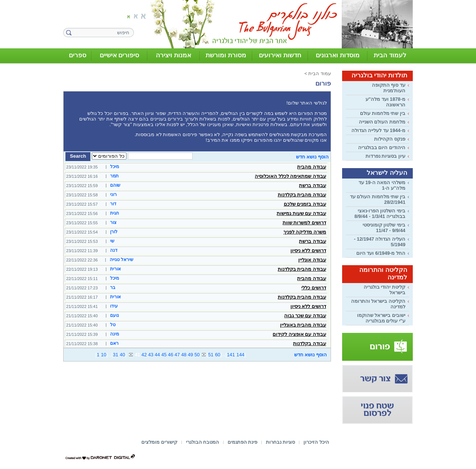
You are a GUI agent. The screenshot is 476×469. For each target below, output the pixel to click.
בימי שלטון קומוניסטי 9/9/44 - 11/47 (384, 228)
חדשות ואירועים (280, 55)
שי (112, 241)
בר (113, 287)
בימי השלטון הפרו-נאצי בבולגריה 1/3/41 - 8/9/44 (380, 213)
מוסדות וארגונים (338, 55)
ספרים (78, 55)
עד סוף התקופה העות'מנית (389, 88)
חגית (115, 213)
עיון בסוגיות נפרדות (385, 156)
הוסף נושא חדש (312, 157)
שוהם (115, 185)
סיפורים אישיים (120, 55)
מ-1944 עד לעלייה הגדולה (378, 130)
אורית (115, 269)
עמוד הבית (320, 73)
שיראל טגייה (122, 260)
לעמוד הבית (390, 55)
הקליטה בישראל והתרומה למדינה (378, 304)
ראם (114, 343)
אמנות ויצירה (173, 55)
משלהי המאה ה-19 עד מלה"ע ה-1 (382, 185)
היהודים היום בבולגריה (382, 147)
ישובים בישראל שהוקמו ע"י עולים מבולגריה (381, 318)
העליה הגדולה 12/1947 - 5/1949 (380, 242)
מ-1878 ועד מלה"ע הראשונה (385, 102)
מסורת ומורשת (226, 55)
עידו (114, 306)
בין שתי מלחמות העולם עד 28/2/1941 (378, 199)
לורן (114, 232)
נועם (115, 315)
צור (113, 222)
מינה (115, 334)
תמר (114, 176)
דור (113, 204)
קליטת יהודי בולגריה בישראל (385, 290)
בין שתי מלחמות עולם (383, 113)
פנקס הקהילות (390, 139)
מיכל (115, 167)
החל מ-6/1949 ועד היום (381, 253)
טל (113, 325)
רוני (113, 195)
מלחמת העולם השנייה (382, 122)
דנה (114, 250)
